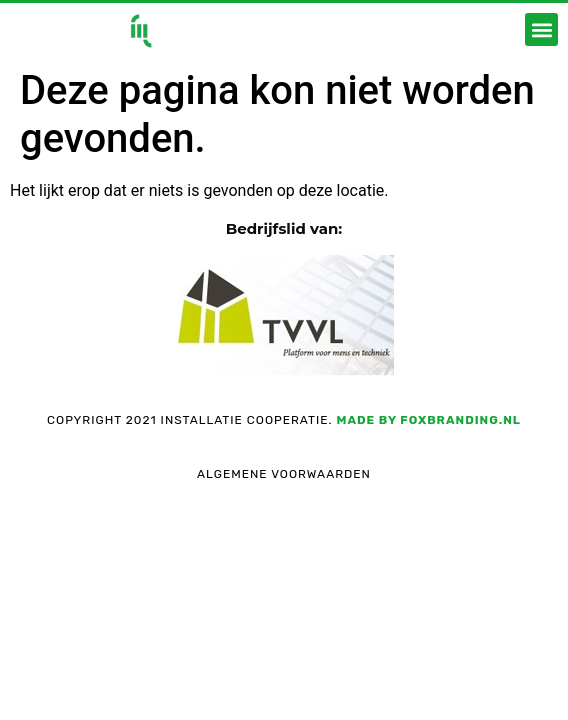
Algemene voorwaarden (284, 474)
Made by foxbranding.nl (428, 420)
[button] (541, 29)
